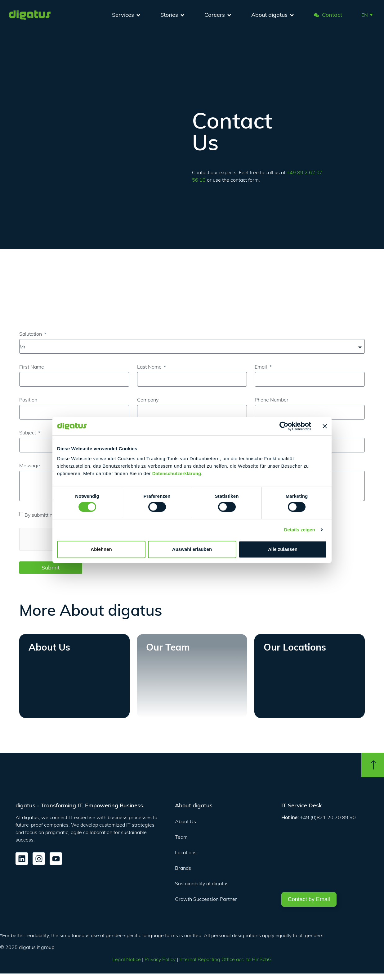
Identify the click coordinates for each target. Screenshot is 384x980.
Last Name (150, 367)
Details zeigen (300, 530)
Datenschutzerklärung (177, 473)
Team (181, 837)
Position (28, 400)
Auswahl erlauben (192, 549)
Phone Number (272, 400)
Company (148, 400)
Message (30, 465)
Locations (186, 852)
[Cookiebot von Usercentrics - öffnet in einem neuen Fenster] (284, 426)
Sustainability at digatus (202, 883)
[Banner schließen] (325, 426)
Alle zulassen (283, 549)
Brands (183, 868)
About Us (185, 821)
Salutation (31, 334)
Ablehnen (101, 549)
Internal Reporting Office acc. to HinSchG (225, 959)
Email (261, 367)
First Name (32, 367)
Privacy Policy (160, 959)
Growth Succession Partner (206, 899)
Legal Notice (127, 959)
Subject (28, 433)
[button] (367, 15)
